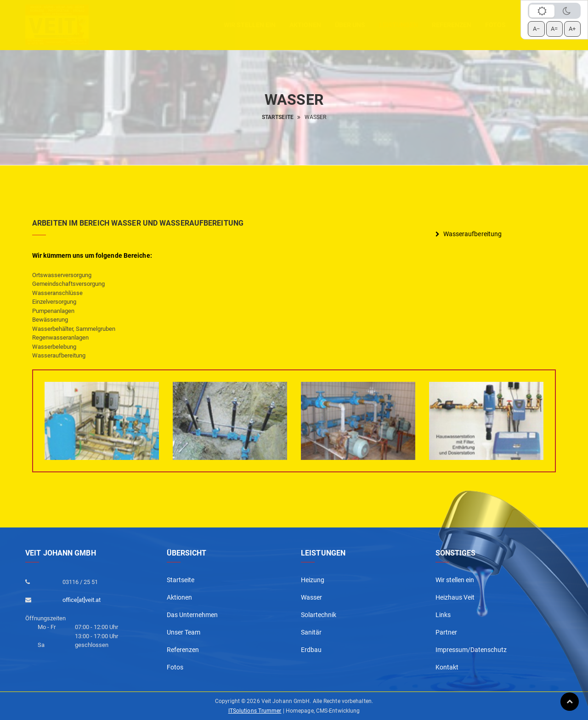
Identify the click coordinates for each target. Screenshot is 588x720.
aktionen (305, 25)
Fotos (495, 25)
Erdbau (311, 650)
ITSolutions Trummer (255, 711)
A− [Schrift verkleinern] (536, 29)
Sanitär (311, 632)
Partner (446, 632)
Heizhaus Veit (455, 597)
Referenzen (452, 25)
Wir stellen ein (250, 25)
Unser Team (184, 632)
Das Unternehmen (192, 615)
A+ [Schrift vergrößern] (572, 29)
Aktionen (179, 597)
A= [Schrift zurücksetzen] (554, 29)
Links (443, 615)
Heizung (313, 580)
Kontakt (447, 667)
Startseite (278, 117)
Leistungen (399, 25)
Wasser (311, 597)
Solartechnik (319, 615)
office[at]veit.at (82, 600)
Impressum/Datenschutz (471, 650)
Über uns (350, 25)
